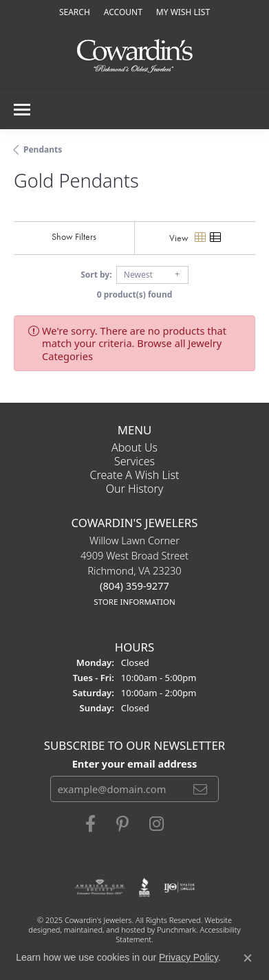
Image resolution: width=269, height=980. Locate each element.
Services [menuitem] (134, 461)
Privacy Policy (189, 957)
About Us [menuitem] (134, 447)
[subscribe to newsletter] (200, 790)
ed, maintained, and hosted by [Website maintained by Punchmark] (104, 929)
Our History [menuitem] (135, 489)
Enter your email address (135, 764)
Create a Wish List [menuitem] (135, 475)
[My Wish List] (183, 12)
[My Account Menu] (123, 12)
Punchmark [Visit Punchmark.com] (176, 929)
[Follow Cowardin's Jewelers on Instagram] (157, 825)
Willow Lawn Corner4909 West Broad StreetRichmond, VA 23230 (134, 571)
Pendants (43, 149)
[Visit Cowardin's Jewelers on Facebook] (90, 825)
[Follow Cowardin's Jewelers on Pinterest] (122, 825)
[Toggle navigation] (22, 110)
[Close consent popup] (248, 958)
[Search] (75, 12)
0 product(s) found (135, 294)
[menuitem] (100, 888)
